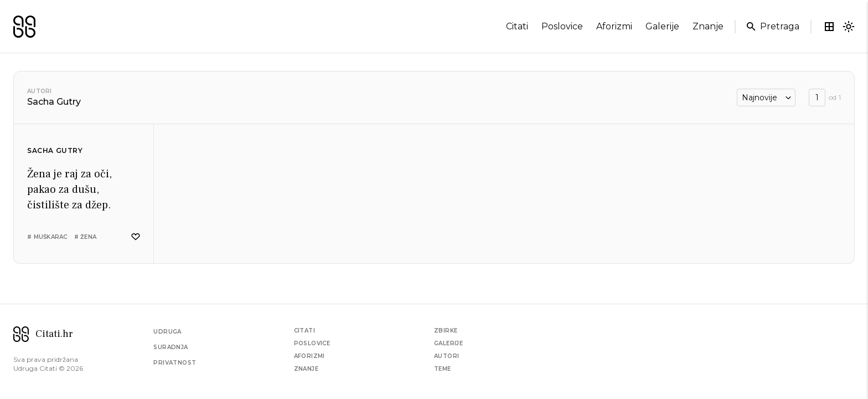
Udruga (167, 332)
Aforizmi (309, 356)
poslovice (562, 26)
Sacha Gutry (55, 150)
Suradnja (170, 347)
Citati (304, 331)
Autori (40, 91)
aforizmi (614, 26)
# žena (86, 237)
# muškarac (47, 237)
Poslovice (312, 343)
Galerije (448, 343)
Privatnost (175, 363)
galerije (662, 26)
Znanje (306, 369)
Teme (443, 369)
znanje (708, 26)
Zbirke (446, 331)
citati (517, 26)
